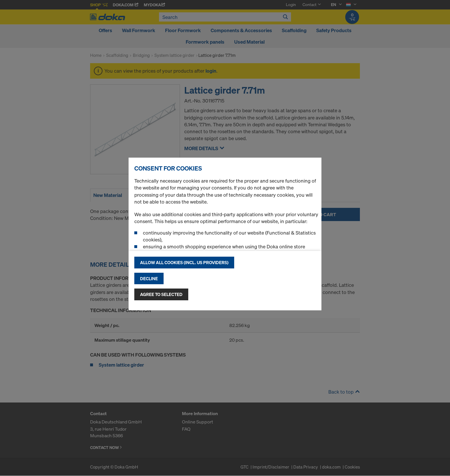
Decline (149, 278)
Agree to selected (161, 294)
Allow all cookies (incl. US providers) (184, 262)
